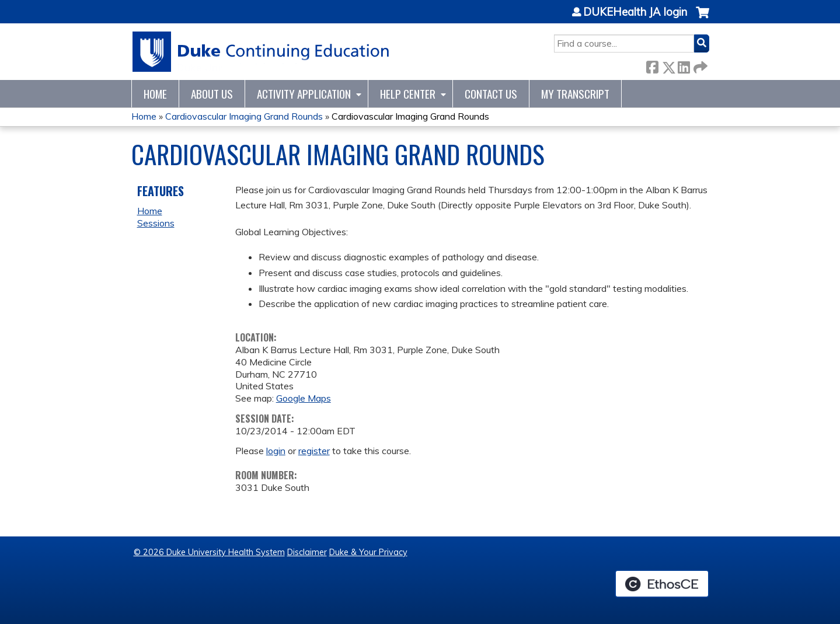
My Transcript (575, 94)
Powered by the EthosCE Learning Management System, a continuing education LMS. (662, 584)
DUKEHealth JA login (635, 12)
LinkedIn (684, 65)
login (276, 451)
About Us (212, 94)
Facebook (652, 65)
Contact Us (491, 94)
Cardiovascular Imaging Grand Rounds (244, 116)
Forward (699, 65)
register (314, 451)
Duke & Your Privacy (368, 552)
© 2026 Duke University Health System (209, 552)
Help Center (408, 94)
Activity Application (304, 94)
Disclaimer (307, 552)
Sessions (156, 223)
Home (155, 94)
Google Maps (304, 398)
